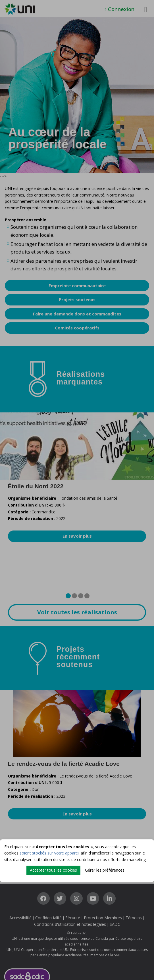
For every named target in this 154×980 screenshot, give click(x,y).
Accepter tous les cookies (53, 870)
